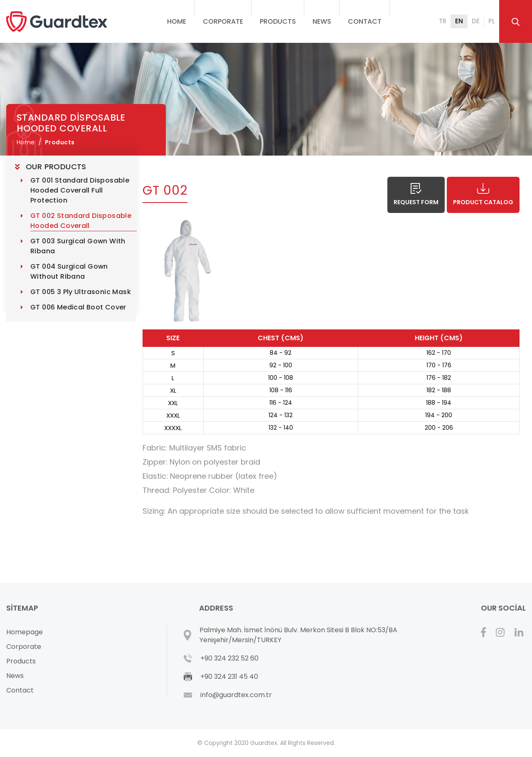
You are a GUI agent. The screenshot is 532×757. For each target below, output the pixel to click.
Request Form (416, 195)
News (322, 21)
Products (278, 21)
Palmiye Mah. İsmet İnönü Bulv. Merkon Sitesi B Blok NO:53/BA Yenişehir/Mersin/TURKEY (298, 635)
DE (476, 21)
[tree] (71, 239)
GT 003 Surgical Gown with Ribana (79, 246)
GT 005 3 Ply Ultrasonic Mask (81, 292)
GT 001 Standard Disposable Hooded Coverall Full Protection (81, 190)
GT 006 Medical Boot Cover (78, 307)
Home (177, 21)
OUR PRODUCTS (56, 167)
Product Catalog (483, 195)
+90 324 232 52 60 (229, 658)
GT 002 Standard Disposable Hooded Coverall (82, 221)
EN (459, 21)
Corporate (24, 647)
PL (492, 21)
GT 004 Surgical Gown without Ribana (70, 271)
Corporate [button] (223, 21)
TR (443, 21)
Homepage (25, 632)
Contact (365, 21)
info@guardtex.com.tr (236, 695)
